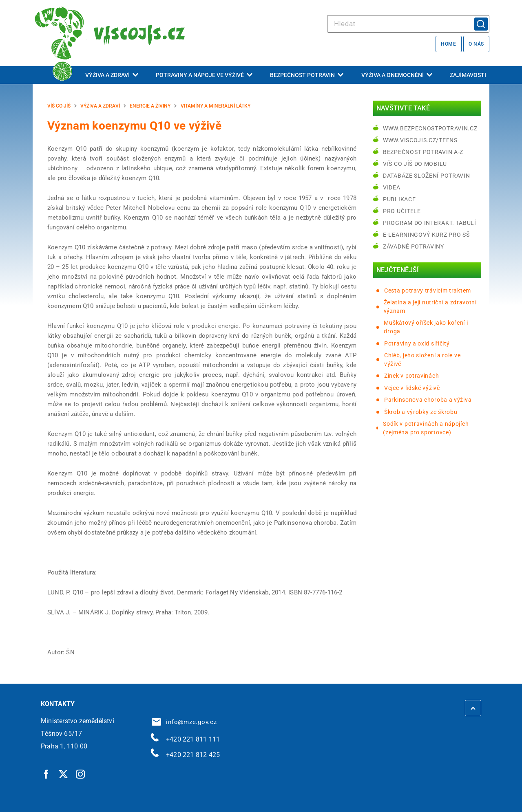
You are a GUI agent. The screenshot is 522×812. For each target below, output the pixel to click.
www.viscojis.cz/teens (420, 140)
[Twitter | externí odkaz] (64, 774)
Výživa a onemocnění (397, 75)
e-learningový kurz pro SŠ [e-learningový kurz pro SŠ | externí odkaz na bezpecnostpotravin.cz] (426, 235)
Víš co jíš (59, 106)
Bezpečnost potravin (307, 75)
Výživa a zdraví (112, 75)
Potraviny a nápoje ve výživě (204, 75)
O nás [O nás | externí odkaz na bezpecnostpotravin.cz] (476, 44)
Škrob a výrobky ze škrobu (421, 412)
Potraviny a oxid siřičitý (417, 343)
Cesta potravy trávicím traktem (428, 290)
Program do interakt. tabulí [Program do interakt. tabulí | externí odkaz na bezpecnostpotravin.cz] (430, 223)
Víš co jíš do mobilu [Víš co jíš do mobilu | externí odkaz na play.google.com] (415, 164)
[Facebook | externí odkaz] (46, 774)
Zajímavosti (468, 75)
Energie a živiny (150, 106)
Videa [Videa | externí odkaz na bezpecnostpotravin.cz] (392, 187)
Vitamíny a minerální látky (216, 106)
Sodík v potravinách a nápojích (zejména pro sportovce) (426, 428)
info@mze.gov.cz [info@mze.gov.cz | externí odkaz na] (184, 722)
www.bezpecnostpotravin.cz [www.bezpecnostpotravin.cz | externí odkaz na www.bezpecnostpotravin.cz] (430, 128)
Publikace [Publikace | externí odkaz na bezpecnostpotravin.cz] (399, 199)
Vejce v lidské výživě (412, 388)
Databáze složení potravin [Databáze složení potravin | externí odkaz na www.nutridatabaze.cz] (427, 176)
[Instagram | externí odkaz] (81, 774)
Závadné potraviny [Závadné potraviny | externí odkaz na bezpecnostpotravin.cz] (414, 246)
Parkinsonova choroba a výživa (428, 400)
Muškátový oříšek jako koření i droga (426, 327)
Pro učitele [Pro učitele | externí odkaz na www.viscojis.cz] (402, 211)
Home (448, 44)
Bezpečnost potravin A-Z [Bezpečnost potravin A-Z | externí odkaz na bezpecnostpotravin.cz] (423, 152)
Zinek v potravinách (411, 376)
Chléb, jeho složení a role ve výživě (422, 360)
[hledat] (408, 24)
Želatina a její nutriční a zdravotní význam (430, 307)
